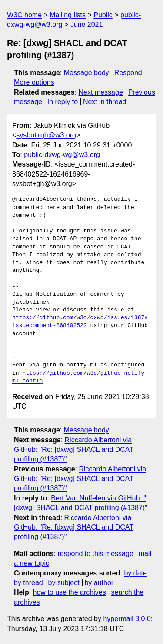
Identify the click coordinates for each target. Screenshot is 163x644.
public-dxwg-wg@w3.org (62, 155)
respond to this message (95, 554)
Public (103, 15)
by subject (64, 583)
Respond (128, 73)
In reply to (63, 102)
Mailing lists (68, 15)
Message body (86, 73)
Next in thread (105, 102)
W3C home (24, 15)
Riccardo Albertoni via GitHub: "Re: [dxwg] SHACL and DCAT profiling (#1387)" (74, 450)
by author (99, 583)
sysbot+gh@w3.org (46, 135)
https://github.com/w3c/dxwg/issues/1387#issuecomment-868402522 (80, 322)
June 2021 (87, 25)
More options (34, 82)
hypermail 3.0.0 (127, 619)
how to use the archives (70, 592)
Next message (101, 92)
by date (135, 573)
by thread (28, 583)
